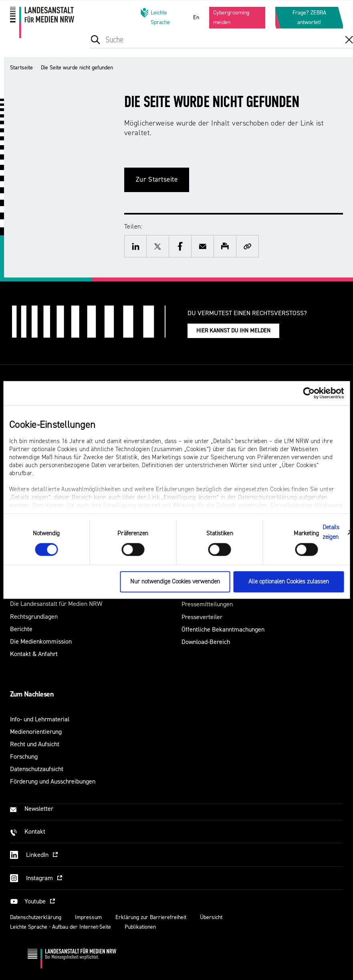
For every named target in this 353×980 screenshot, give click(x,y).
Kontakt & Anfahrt (34, 654)
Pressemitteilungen (207, 604)
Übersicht (211, 917)
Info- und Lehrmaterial (40, 719)
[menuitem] (130, 48)
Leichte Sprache (155, 17)
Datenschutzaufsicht (37, 769)
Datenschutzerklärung (36, 917)
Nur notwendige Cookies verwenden (175, 582)
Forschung (24, 756)
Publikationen (140, 927)
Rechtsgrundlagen (34, 617)
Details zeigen (331, 532)
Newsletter (39, 809)
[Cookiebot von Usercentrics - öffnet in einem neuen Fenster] (309, 393)
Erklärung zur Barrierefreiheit (151, 917)
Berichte (21, 629)
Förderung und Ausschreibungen (53, 781)
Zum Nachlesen (32, 694)
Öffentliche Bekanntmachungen (223, 629)
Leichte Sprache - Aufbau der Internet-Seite (61, 927)
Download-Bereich (206, 642)
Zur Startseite (157, 179)
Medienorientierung (36, 732)
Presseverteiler (202, 617)
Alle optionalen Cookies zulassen (289, 582)
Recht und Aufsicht (35, 744)
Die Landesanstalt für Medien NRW (56, 604)
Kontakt (35, 831)
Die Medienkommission (41, 641)
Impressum (88, 917)
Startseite (21, 68)
